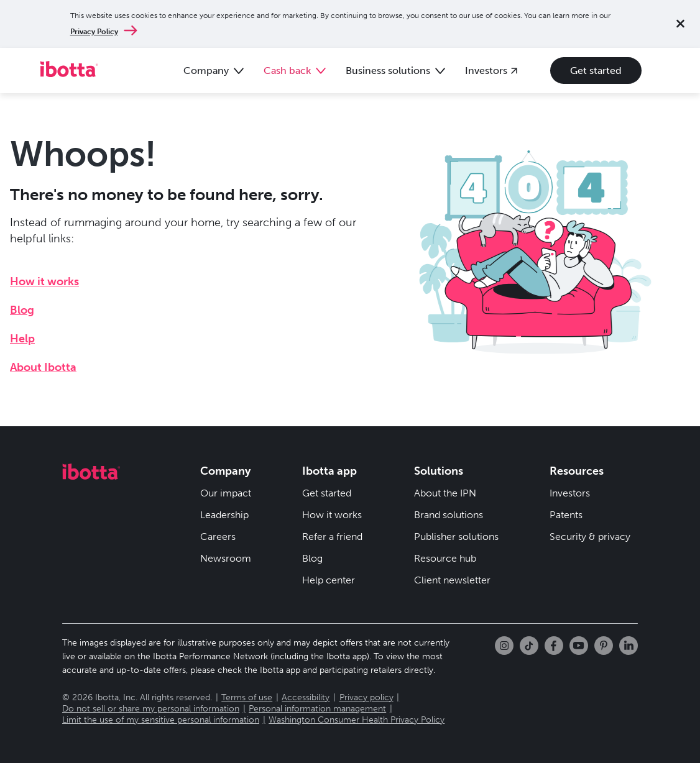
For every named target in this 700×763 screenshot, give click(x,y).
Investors (570, 493)
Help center (329, 580)
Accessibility (306, 697)
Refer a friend (332, 537)
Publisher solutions (456, 537)
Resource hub (445, 558)
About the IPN (445, 493)
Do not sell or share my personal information (151, 709)
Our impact (226, 493)
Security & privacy (590, 537)
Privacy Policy (94, 32)
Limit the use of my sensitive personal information (161, 720)
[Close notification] (680, 24)
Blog (22, 310)
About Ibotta (43, 367)
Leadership (224, 515)
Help (22, 339)
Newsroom (226, 558)
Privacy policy (366, 697)
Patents (566, 515)
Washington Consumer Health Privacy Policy (357, 720)
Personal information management (317, 709)
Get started (596, 71)
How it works (44, 281)
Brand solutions (449, 515)
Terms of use (247, 697)
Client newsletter (452, 580)
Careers (218, 537)
